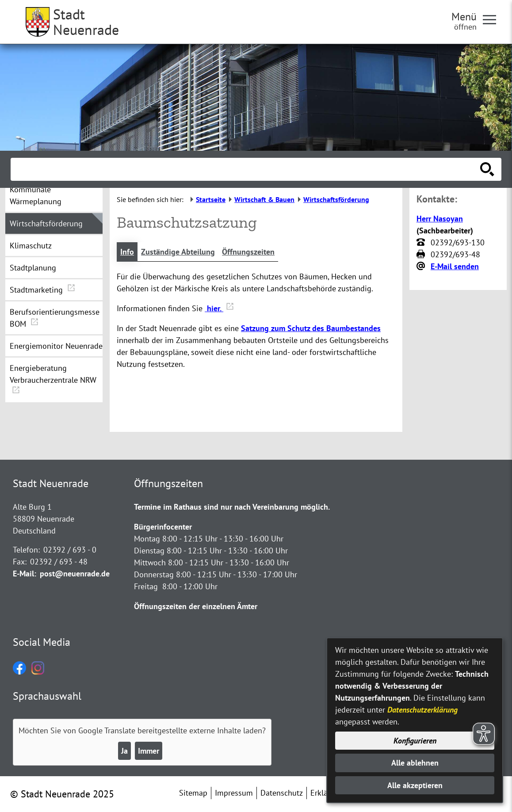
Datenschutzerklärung (422, 710)
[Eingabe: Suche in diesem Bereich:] (246, 169)
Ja (124, 751)
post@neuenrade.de (75, 574)
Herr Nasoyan (440, 219)
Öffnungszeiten (248, 252)
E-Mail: (25, 574)
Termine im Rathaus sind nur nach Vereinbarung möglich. (232, 507)
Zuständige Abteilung (178, 252)
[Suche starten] (487, 169)
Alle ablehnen (415, 763)
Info (127, 252)
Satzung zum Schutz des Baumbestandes (311, 328)
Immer (149, 751)
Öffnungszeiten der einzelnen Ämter (196, 606)
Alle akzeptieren (415, 785)
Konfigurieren (415, 741)
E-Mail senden (455, 266)
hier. (219, 308)
